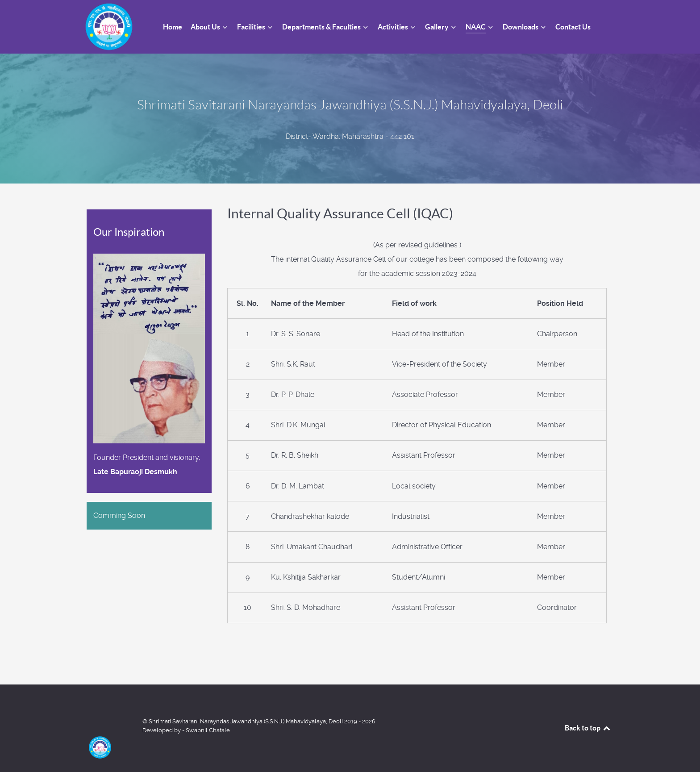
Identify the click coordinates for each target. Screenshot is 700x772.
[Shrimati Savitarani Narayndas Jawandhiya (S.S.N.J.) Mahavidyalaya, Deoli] (109, 728)
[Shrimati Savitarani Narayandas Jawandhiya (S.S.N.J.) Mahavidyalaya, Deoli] (109, 26)
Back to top (588, 728)
